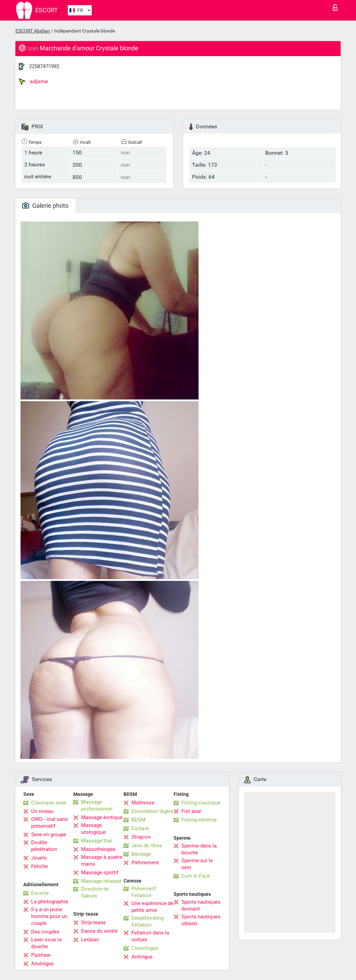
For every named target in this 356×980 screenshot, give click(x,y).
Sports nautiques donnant (201, 905)
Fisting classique (201, 803)
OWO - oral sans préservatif (49, 823)
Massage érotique (102, 817)
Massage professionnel (97, 805)
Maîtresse (143, 803)
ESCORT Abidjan (33, 31)
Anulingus (42, 964)
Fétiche (40, 866)
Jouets (39, 858)
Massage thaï (97, 841)
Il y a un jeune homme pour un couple (49, 916)
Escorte (40, 893)
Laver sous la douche (46, 943)
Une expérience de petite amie (152, 907)
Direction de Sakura (95, 892)
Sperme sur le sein (197, 864)
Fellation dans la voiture (150, 936)
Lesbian (90, 940)
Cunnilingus (145, 948)
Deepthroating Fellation (148, 921)
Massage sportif (100, 873)
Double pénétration (44, 846)
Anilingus (142, 957)
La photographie (50, 902)
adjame (33, 81)
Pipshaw (41, 955)
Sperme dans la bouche (199, 849)
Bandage (141, 854)
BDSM (138, 820)
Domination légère (152, 811)
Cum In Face (196, 876)
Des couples (45, 932)
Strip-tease (93, 922)
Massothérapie (98, 849)
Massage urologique (93, 829)
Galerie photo (45, 206)
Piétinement (145, 863)
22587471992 (44, 66)
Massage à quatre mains (102, 861)
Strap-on (141, 837)
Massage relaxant (101, 881)
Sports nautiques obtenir (201, 920)
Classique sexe (49, 803)
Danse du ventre (99, 931)
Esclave (140, 828)
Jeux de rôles (147, 845)
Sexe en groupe (49, 835)
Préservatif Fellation (144, 892)
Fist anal (191, 811)
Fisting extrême (199, 820)
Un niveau (42, 811)
